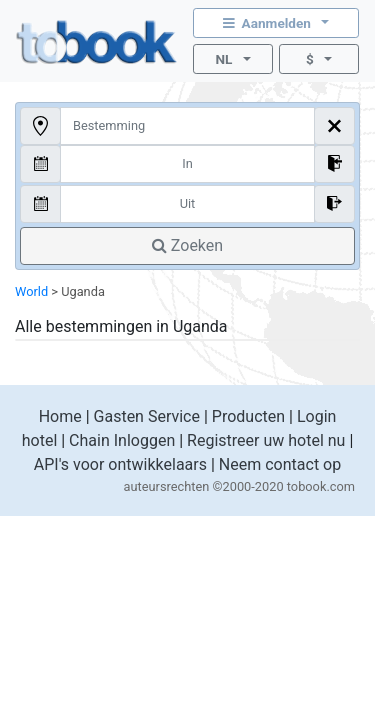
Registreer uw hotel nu (266, 440)
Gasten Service (147, 416)
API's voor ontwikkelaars (120, 464)
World (31, 291)
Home (60, 416)
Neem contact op (280, 464)
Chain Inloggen (122, 440)
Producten (248, 416)
